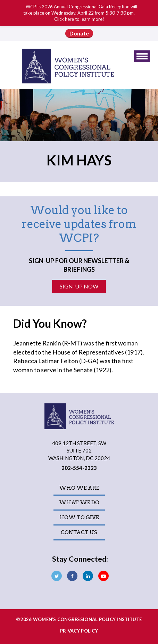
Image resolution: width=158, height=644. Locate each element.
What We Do (79, 503)
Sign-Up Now (79, 286)
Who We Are (79, 488)
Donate (79, 33)
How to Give (79, 517)
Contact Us (79, 532)
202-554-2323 (79, 468)
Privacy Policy (79, 631)
